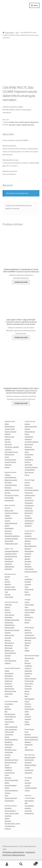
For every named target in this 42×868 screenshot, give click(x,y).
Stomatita (28, 811)
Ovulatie (8, 656)
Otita (27, 587)
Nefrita (27, 615)
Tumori (27, 790)
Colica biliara (9, 722)
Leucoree (8, 638)
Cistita (27, 602)
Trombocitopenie (31, 788)
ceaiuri (19, 125)
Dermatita (28, 673)
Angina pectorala (31, 426)
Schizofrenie (29, 569)
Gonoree (8, 633)
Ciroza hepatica (10, 717)
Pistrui (27, 701)
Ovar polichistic (10, 653)
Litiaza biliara (10, 773)
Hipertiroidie (29, 760)
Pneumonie (29, 745)
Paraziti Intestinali (11, 780)
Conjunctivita (29, 635)
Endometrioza (10, 625)
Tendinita (28, 526)
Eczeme (27, 676)
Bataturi (28, 663)
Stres (7, 696)
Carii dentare (29, 806)
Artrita (27, 434)
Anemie (27, 424)
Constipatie (9, 734)
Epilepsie (28, 549)
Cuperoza (28, 668)
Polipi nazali (29, 589)
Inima (27, 452)
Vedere (27, 650)
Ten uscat (8, 444)
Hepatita (8, 584)
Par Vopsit (8, 482)
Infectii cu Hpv (10, 587)
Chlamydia (8, 617)
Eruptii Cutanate (11, 432)
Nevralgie (28, 561)
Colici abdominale (11, 727)
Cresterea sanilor (11, 554)
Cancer (27, 780)
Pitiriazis (28, 704)
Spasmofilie (9, 541)
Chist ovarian (9, 615)
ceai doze (12, 125)
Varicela (8, 595)
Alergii (7, 671)
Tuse (6, 592)
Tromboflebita (30, 470)
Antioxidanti (9, 673)
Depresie (28, 541)
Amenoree (8, 605)
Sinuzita (28, 595)
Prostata (28, 620)
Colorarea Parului (11, 485)
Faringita (28, 582)
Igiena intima (9, 635)
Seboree (8, 434)
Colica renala (29, 605)
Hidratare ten (9, 454)
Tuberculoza (29, 750)
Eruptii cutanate (30, 678)
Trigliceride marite (11, 544)
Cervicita (8, 612)
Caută (21, 864)
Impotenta (8, 559)
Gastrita (8, 755)
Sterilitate (8, 569)
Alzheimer (28, 533)
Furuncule (28, 689)
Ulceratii (8, 829)
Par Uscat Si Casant (12, 495)
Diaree (7, 737)
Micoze (27, 694)
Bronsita (28, 734)
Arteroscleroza (30, 432)
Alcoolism (8, 808)
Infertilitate (9, 561)
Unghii (27, 714)
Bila (6, 712)
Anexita (7, 607)
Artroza (27, 482)
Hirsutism (28, 762)
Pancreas (8, 778)
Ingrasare (8, 531)
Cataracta (28, 633)
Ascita (7, 706)
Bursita (27, 485)
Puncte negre (29, 709)
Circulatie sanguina (32, 442)
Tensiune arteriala (31, 467)
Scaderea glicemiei (11, 539)
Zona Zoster (9, 597)
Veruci (27, 722)
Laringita (28, 584)
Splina (7, 788)
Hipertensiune (30, 449)
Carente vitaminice (11, 513)
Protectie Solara (10, 460)
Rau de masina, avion (12, 823)
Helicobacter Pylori (11, 760)
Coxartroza (29, 488)
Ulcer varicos (29, 472)
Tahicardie (28, 465)
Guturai (7, 582)
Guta (17, 32)
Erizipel (7, 577)
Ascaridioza (9, 704)
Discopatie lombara (32, 490)
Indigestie (8, 768)
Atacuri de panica (31, 539)
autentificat (20, 205)
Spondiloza (29, 523)
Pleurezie (28, 742)
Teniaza (8, 793)
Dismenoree (9, 623)
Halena (7, 818)
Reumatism (34, 122)
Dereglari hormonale (12, 620)
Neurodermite (29, 699)
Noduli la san (9, 650)
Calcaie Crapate (10, 462)
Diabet (12, 122)
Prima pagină (9, 32)
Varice (27, 475)
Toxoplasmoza (10, 826)
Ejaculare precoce (11, 556)
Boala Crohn (9, 511)
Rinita (27, 592)
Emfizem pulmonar (31, 737)
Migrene (27, 559)
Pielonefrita (29, 617)
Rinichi (27, 623)
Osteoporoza (29, 505)
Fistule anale (29, 681)
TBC (26, 747)
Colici (7, 724)
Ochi (26, 648)
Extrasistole (29, 444)
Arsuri (27, 661)
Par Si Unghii (9, 498)
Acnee (7, 457)
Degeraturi (28, 671)
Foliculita (28, 686)
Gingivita (28, 808)
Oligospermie (9, 567)
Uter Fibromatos (10, 661)
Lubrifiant (8, 564)
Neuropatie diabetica (12, 536)
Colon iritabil (9, 732)
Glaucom (28, 643)
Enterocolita (9, 745)
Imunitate (8, 684)
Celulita (7, 516)
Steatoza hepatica (11, 790)
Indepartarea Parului (12, 490)
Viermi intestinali (11, 798)
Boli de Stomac (10, 714)
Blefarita (28, 630)
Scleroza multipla (31, 572)
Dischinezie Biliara (11, 740)
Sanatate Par (9, 500)
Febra (7, 579)
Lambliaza (8, 770)
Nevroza (27, 564)
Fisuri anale (29, 684)
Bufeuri (7, 610)
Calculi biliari (9, 801)
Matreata (8, 488)
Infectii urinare (24, 122)
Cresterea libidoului (12, 551)
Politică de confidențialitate (13, 852)
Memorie (28, 556)
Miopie (27, 645)
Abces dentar (29, 801)
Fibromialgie (29, 551)
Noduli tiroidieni (30, 765)
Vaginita (8, 663)
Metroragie (9, 648)
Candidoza (28, 666)
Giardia (7, 757)
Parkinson (28, 567)
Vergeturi (28, 719)
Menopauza (9, 645)
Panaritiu (8, 821)
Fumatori (8, 816)
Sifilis (27, 712)
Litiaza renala (30, 612)
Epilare (7, 467)
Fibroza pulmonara (31, 740)
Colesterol (8, 518)
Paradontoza (29, 813)
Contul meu (7, 864)
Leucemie (28, 783)
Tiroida (27, 768)
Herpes (27, 691)
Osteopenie (29, 503)
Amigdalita (29, 579)
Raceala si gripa (10, 589)
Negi (26, 696)
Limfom (27, 785)
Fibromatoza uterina (12, 630)
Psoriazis (28, 706)
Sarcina (7, 658)
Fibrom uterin (9, 628)
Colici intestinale (11, 729)
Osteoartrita (29, 500)
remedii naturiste (28, 125)
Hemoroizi (28, 447)
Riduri (7, 424)
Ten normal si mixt (11, 452)
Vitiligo (27, 724)
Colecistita (9, 719)
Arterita (27, 429)
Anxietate (28, 536)
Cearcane (8, 465)
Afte (26, 803)
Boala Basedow (30, 757)
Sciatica (28, 516)
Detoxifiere (9, 676)
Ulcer (6, 795)
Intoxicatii (8, 533)
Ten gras (8, 442)
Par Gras (8, 493)
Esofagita (8, 747)
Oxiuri (7, 775)
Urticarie (28, 717)
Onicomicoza (29, 658)
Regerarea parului (11, 480)
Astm (26, 732)
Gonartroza (29, 493)
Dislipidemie (9, 528)
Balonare (8, 709)
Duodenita (8, 742)
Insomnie (28, 554)
